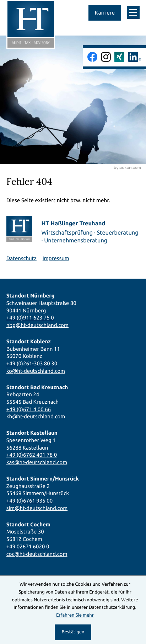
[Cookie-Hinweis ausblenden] (73, 632)
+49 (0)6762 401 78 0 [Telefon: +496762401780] (32, 455)
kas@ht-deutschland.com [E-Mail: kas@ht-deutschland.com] (37, 462)
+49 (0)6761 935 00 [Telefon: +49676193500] (30, 501)
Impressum (56, 258)
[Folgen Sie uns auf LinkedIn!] (135, 57)
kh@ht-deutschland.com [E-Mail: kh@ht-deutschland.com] (36, 416)
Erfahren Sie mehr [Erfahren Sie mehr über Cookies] (75, 615)
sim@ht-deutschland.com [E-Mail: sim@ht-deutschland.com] (37, 508)
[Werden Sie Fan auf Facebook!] (92, 57)
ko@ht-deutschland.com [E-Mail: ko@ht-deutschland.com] (36, 371)
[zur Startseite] (31, 24)
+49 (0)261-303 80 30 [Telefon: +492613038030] (32, 363)
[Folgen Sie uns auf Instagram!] (106, 57)
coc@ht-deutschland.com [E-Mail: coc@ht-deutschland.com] (37, 554)
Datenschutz (21, 258)
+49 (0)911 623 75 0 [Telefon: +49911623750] (30, 318)
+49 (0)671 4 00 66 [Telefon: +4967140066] (29, 409)
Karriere (105, 13)
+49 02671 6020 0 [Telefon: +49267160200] (28, 546)
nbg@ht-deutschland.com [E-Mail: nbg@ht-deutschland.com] (37, 325)
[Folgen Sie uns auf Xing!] (119, 57)
